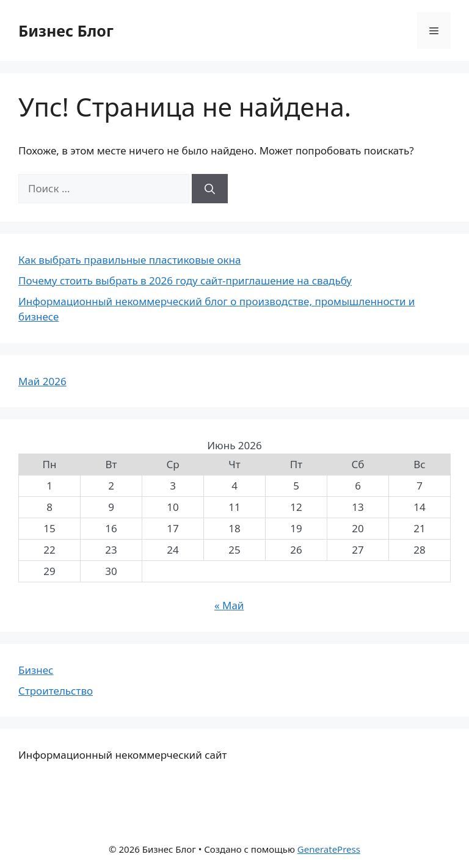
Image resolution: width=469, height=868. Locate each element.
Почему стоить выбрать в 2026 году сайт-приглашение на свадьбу (185, 280)
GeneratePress (329, 849)
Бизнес (36, 670)
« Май (229, 605)
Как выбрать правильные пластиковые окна (129, 260)
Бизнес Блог (66, 31)
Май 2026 (42, 381)
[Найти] (210, 189)
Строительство (56, 691)
